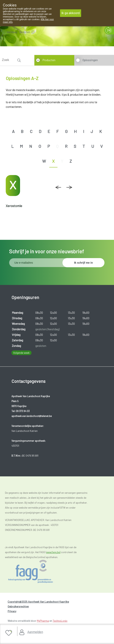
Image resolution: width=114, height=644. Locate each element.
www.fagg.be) (53, 552)
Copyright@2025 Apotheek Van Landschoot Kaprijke (38, 602)
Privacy (12, 611)
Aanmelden (35, 632)
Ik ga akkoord (71, 13)
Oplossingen (90, 60)
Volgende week (21, 353)
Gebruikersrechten (18, 606)
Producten (49, 60)
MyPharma (43, 621)
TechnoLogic (60, 621)
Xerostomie (14, 206)
